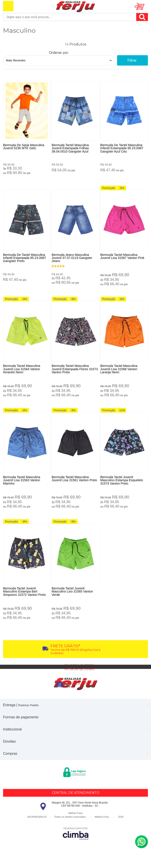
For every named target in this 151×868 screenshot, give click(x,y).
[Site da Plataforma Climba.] (76, 837)
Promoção (111, 189)
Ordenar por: (59, 53)
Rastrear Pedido (28, 709)
